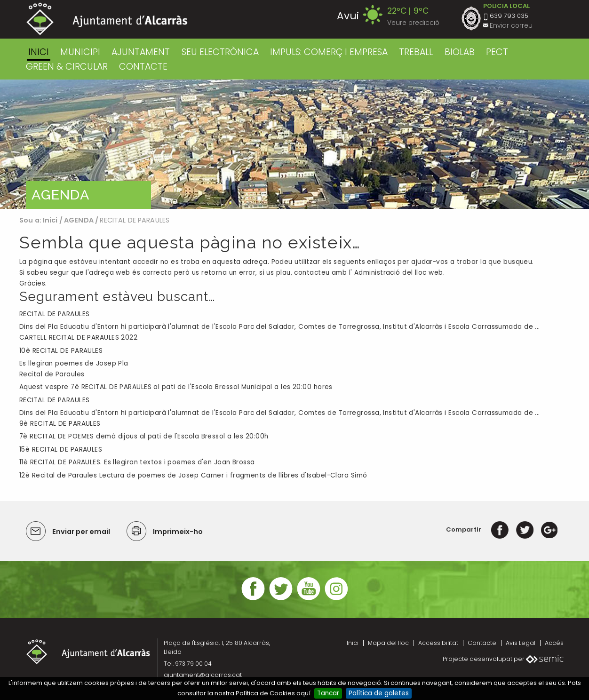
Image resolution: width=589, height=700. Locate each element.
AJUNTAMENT (141, 52)
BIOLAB (460, 52)
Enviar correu (511, 26)
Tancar (328, 693)
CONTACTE (143, 67)
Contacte (482, 643)
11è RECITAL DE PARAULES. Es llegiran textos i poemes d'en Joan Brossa (137, 462)
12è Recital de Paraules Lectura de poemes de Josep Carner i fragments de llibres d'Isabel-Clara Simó (193, 475)
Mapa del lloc (388, 643)
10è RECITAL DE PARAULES (61, 351)
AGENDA (79, 220)
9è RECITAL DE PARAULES (60, 424)
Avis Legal (521, 643)
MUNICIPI (80, 52)
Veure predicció (413, 23)
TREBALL (416, 52)
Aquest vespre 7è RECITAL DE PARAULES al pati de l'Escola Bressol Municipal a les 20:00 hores (176, 387)
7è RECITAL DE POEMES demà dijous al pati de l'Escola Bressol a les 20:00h (144, 436)
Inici (39, 52)
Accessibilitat (438, 643)
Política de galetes (379, 693)
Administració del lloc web (399, 273)
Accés (554, 643)
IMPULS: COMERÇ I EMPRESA (329, 52)
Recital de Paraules (52, 374)
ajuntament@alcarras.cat (203, 675)
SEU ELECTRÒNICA (220, 52)
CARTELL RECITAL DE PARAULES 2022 (78, 338)
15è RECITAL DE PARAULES (61, 449)
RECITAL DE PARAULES (54, 314)
